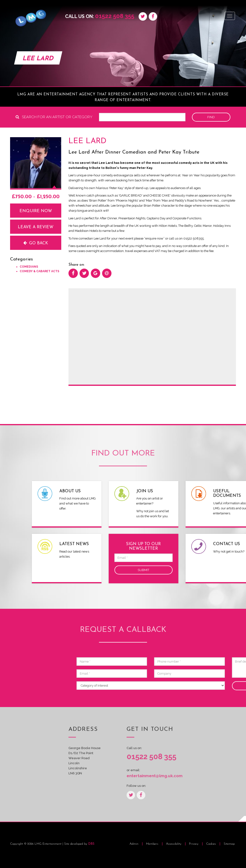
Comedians (29, 267)
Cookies (212, 844)
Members (152, 844)
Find (211, 117)
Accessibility (174, 844)
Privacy (194, 844)
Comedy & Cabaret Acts (40, 271)
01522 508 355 (115, 16)
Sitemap (229, 844)
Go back (36, 243)
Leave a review (36, 227)
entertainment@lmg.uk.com (152, 776)
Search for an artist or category (54, 117)
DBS (91, 844)
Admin (134, 844)
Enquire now (36, 211)
